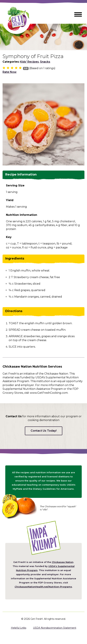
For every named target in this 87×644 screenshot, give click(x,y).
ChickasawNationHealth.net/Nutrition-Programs (43, 587)
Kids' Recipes (29, 62)
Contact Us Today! (44, 431)
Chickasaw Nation (63, 562)
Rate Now (10, 72)
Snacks (45, 62)
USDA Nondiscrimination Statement (55, 628)
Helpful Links (19, 628)
